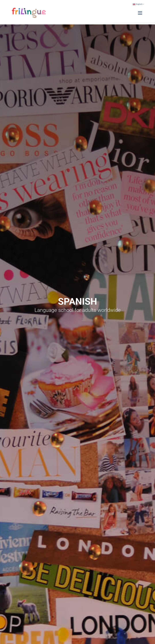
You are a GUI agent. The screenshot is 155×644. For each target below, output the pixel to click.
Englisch (138, 4)
